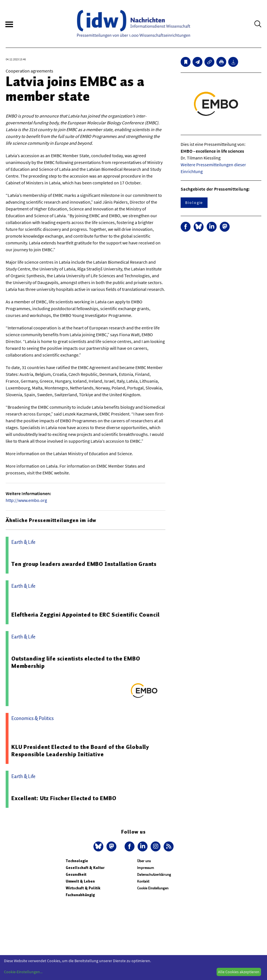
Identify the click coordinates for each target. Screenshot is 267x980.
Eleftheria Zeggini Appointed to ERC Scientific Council (86, 615)
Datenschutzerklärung (154, 874)
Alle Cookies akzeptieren (239, 972)
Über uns (144, 861)
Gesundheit (76, 874)
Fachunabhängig (80, 895)
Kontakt (143, 881)
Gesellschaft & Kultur (85, 868)
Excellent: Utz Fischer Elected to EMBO (64, 798)
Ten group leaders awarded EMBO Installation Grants (84, 564)
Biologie (194, 203)
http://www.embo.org (26, 500)
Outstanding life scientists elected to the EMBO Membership (76, 662)
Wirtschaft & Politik (83, 888)
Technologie (77, 861)
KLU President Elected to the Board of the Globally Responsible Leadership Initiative (80, 751)
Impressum (146, 868)
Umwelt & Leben (80, 881)
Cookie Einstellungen (153, 888)
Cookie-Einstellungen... (23, 972)
